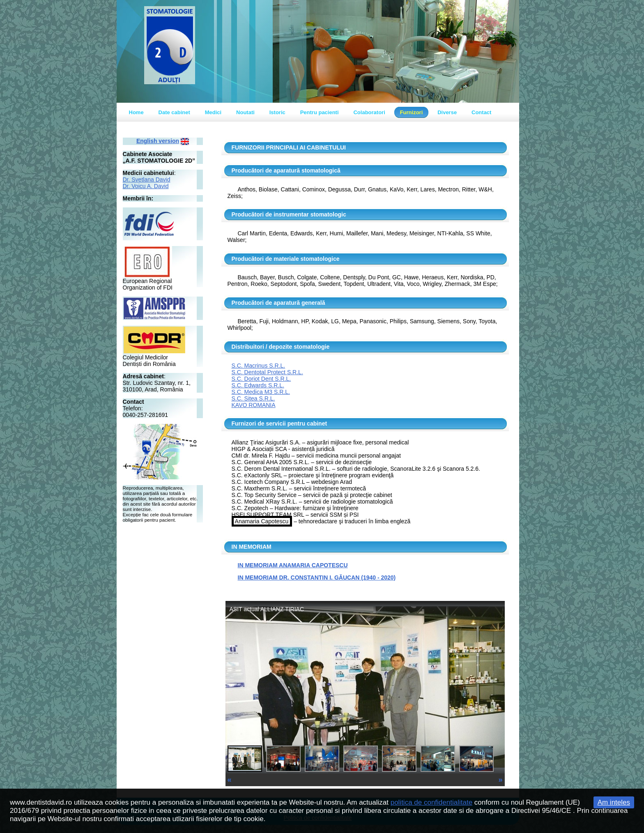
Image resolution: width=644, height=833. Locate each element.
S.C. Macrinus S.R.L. (259, 366)
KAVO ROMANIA (254, 405)
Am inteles (614, 802)
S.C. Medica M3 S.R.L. (261, 392)
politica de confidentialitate (431, 802)
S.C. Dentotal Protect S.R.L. (267, 372)
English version (158, 141)
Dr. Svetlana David (147, 179)
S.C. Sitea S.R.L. (253, 398)
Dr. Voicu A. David (146, 186)
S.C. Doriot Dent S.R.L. (261, 379)
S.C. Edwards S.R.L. (258, 385)
